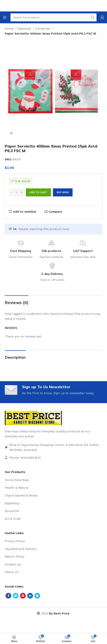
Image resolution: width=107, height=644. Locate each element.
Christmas (43, 29)
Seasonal (25, 29)
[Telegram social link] (37, 596)
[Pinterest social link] (23, 596)
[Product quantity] (16, 192)
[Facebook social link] (8, 596)
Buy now (63, 192)
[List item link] (53, 447)
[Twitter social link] (16, 596)
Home (10, 29)
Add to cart (38, 192)
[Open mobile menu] (5, 17)
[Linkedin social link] (30, 596)
